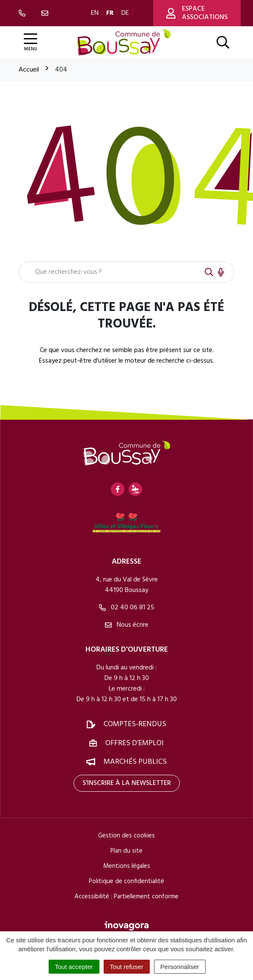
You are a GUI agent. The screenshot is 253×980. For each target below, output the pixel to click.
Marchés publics (135, 762)
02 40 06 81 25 (127, 608)
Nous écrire (127, 625)
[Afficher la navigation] (30, 43)
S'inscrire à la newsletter (127, 783)
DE (125, 13)
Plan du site (126, 851)
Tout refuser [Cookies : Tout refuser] (127, 967)
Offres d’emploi (135, 743)
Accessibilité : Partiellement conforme (126, 897)
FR (110, 13)
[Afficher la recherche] (223, 42)
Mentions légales (127, 866)
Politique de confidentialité (126, 881)
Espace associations (197, 13)
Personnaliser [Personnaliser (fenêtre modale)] (180, 967)
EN (95, 13)
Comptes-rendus (135, 724)
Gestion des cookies (126, 836)
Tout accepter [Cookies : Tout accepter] (74, 967)
